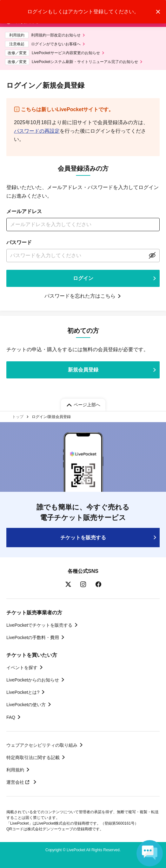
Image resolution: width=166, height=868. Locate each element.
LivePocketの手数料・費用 (33, 637)
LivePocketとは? (23, 692)
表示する (152, 256)
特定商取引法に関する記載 (33, 757)
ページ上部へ (87, 405)
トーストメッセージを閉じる (158, 12)
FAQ (11, 717)
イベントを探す (22, 668)
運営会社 (19, 782)
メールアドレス (24, 211)
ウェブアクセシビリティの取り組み (42, 745)
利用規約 (15, 770)
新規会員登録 (83, 370)
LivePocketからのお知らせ (33, 680)
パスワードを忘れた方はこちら (80, 296)
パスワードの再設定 (37, 131)
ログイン (83, 278)
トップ (18, 417)
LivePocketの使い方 (26, 705)
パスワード (19, 242)
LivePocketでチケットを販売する (39, 625)
